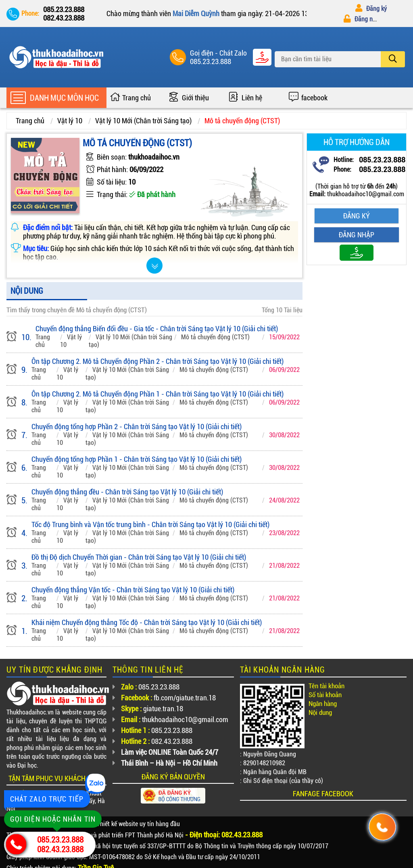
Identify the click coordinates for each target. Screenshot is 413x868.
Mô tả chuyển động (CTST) (242, 121)
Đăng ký (371, 9)
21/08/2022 (284, 566)
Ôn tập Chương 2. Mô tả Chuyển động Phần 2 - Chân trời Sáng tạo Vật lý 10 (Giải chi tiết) (157, 361)
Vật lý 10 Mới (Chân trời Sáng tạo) (143, 121)
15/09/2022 (284, 337)
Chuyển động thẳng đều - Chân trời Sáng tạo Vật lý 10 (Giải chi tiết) (127, 492)
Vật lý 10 (70, 121)
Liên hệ (252, 98)
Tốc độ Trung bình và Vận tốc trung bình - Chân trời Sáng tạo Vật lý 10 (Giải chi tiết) (150, 524)
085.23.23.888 (211, 61)
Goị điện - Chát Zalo (218, 53)
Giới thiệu (195, 98)
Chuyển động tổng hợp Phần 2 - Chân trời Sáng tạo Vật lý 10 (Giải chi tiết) (137, 427)
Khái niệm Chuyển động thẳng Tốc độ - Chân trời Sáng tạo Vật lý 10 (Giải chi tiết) (147, 622)
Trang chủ (137, 98)
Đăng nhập (363, 19)
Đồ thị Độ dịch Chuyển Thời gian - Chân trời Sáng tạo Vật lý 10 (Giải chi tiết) (139, 557)
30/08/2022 (284, 435)
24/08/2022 (284, 500)
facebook (314, 98)
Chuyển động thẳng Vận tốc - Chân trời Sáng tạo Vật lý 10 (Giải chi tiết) (133, 590)
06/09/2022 (284, 370)
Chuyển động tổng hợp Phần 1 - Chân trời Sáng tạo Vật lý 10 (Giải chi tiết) (137, 459)
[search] (393, 59)
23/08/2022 (284, 533)
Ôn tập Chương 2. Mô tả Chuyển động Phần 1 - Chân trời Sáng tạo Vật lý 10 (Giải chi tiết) (157, 394)
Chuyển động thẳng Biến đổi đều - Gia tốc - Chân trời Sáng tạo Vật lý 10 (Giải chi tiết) (157, 329)
